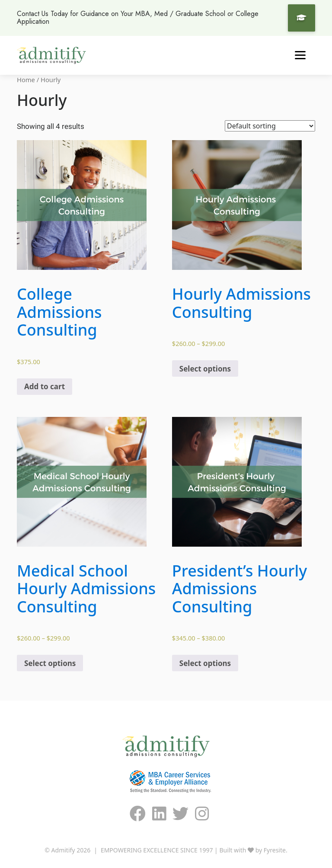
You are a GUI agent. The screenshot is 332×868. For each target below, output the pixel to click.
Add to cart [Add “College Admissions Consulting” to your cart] (45, 386)
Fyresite (275, 850)
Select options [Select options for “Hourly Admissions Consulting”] (205, 369)
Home (26, 80)
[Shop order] (270, 126)
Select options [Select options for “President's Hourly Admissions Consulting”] (205, 663)
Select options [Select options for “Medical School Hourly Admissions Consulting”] (50, 663)
